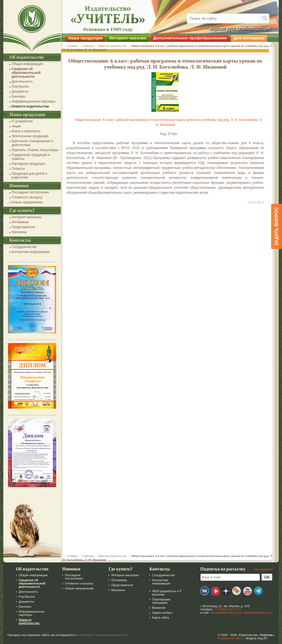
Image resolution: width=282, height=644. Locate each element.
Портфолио (20, 87)
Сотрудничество (24, 247)
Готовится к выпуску (27, 197)
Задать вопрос (162, 613)
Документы (20, 91)
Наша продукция (85, 38)
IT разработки (22, 121)
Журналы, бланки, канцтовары (35, 150)
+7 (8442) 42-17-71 (227, 609)
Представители (23, 227)
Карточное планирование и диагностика (32, 143)
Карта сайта (160, 618)
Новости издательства (30, 106)
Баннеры (18, 96)
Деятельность (22, 82)
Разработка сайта (230, 638)
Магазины (19, 232)
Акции (16, 126)
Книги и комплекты (26, 131)
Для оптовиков (249, 38)
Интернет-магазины (27, 217)
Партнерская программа (161, 601)
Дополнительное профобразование (190, 38)
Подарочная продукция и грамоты (31, 157)
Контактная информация (31, 252)
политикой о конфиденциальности (103, 635)
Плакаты (18, 169)
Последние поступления (30, 192)
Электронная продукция (30, 136)
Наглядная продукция (28, 164)
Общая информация (27, 64)
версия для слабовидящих (240, 28)
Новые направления (27, 202)
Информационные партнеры (33, 101)
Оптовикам (20, 222)
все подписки (263, 569)
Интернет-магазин (128, 38)
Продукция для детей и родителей (29, 176)
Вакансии (159, 608)
